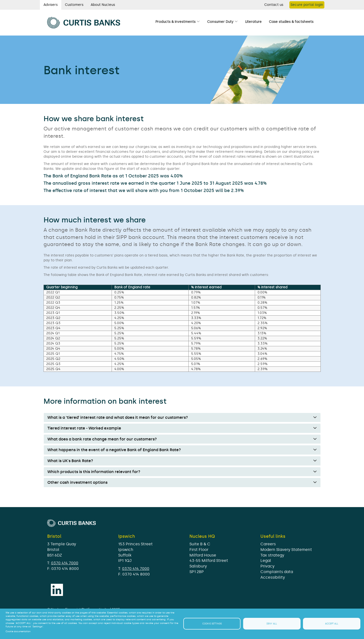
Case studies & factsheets (291, 22)
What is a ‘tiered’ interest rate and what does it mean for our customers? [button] (118, 418)
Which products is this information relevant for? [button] (94, 472)
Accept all (332, 624)
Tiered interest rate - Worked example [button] (84, 428)
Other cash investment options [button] (77, 483)
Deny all (272, 624)
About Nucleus (103, 5)
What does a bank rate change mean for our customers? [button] (102, 439)
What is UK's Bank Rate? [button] (70, 461)
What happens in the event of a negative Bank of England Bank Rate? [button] (114, 450)
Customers (74, 5)
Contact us (274, 5)
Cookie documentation (18, 631)
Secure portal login (307, 5)
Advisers (51, 5)
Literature (253, 22)
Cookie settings (212, 624)
